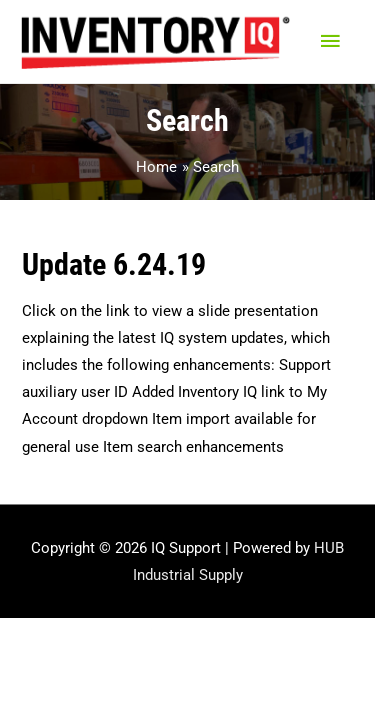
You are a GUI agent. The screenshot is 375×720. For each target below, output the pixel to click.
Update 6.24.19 (114, 264)
